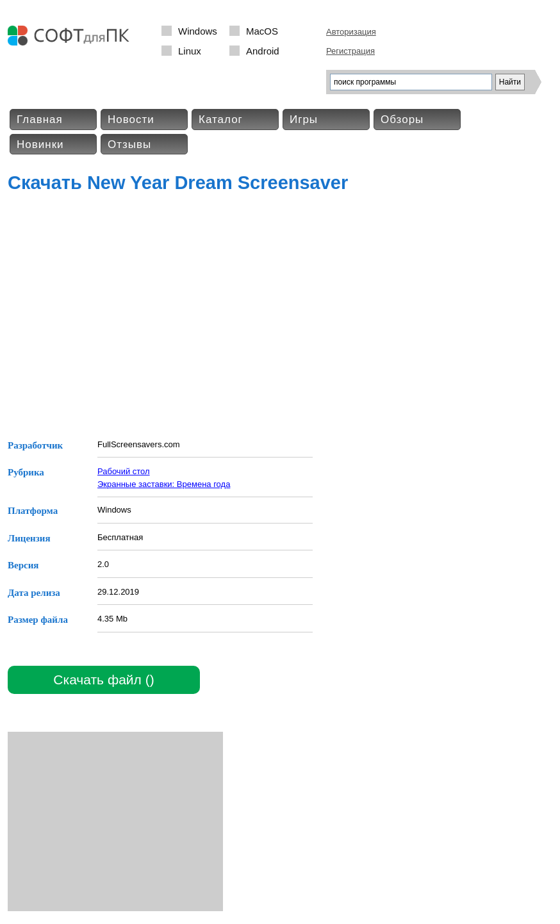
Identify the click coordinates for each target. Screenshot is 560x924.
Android (263, 51)
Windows (198, 31)
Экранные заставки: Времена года (164, 484)
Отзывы (129, 144)
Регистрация (350, 51)
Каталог (221, 120)
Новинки (40, 144)
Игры (304, 120)
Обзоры (402, 120)
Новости (131, 120)
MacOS (262, 31)
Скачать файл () (103, 680)
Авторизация (351, 32)
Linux (190, 51)
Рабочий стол (124, 471)
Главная (40, 120)
